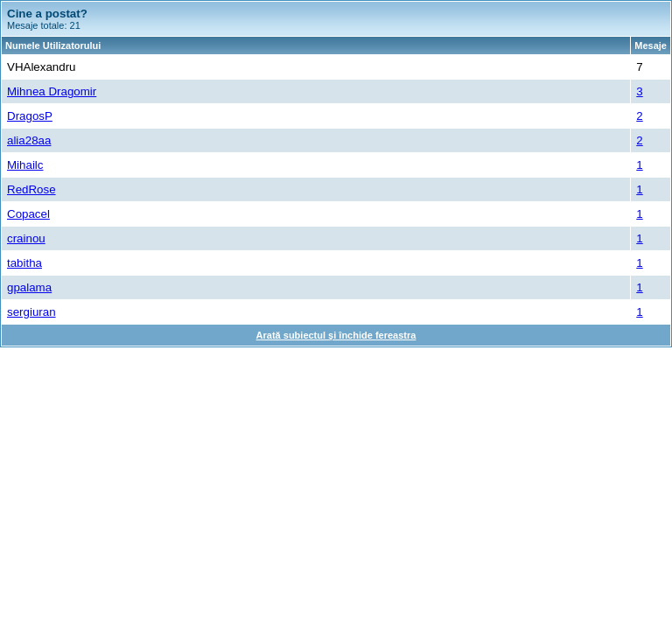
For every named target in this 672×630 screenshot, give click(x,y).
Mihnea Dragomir (52, 91)
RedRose (31, 189)
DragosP (30, 116)
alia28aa (29, 140)
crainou (26, 238)
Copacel (28, 214)
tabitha (24, 263)
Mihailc (25, 165)
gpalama (29, 287)
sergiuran (31, 312)
